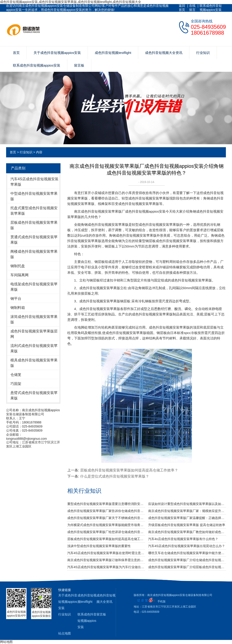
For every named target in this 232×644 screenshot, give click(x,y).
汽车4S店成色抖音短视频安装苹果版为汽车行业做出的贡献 (106, 567)
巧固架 (16, 384)
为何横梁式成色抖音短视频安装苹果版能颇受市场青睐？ (106, 525)
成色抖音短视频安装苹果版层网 (34, 334)
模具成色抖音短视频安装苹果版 (34, 363)
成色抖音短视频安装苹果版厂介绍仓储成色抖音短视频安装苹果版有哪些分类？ (187, 560)
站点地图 (65, 633)
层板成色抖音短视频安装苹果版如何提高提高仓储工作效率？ (129, 470)
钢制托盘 (18, 266)
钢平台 (16, 299)
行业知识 (203, 53)
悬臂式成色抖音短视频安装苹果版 (34, 395)
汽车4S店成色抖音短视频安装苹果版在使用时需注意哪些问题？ (106, 553)
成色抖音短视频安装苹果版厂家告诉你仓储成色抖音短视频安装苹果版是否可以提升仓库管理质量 (106, 511)
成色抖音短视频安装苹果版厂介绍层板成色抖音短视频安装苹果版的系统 (187, 567)
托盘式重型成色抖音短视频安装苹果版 (34, 211)
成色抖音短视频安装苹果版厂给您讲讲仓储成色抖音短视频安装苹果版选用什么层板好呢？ (106, 532)
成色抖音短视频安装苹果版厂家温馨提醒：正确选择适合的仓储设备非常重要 (187, 518)
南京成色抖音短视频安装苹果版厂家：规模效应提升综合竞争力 (187, 511)
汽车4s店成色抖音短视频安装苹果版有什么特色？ (183, 539)
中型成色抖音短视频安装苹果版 (34, 196)
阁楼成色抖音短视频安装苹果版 (34, 254)
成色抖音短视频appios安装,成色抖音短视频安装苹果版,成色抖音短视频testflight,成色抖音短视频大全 (71, 2)
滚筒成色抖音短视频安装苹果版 (34, 319)
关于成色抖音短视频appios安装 (57, 53)
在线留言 (192, 8)
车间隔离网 (19, 275)
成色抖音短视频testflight (113, 53)
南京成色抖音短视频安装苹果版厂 (100, 211)
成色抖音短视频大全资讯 (164, 53)
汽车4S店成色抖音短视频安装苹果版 (34, 182)
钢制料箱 (18, 308)
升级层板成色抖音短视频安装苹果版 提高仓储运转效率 (187, 525)
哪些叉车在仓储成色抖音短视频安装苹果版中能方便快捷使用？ (187, 553)
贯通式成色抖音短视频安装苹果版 (34, 240)
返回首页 (182, 8)
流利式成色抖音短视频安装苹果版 (34, 348)
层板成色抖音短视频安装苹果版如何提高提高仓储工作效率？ (106, 539)
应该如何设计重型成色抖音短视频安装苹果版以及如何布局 (187, 504)
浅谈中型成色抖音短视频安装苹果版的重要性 (99, 546)
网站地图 (6, 642)
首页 (16, 53)
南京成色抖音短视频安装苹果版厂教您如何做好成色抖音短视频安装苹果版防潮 (187, 532)
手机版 (162, 601)
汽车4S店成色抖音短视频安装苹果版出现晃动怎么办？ (187, 546)
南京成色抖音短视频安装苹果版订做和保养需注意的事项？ (106, 560)
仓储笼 (16, 375)
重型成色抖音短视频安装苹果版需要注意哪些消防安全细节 (106, 504)
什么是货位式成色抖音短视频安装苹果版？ (115, 476)
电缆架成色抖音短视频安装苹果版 (34, 287)
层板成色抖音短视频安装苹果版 (34, 225)
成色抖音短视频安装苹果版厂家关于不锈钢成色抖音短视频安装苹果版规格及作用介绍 (106, 518)
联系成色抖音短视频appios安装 (211, 8)
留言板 (79, 65)
